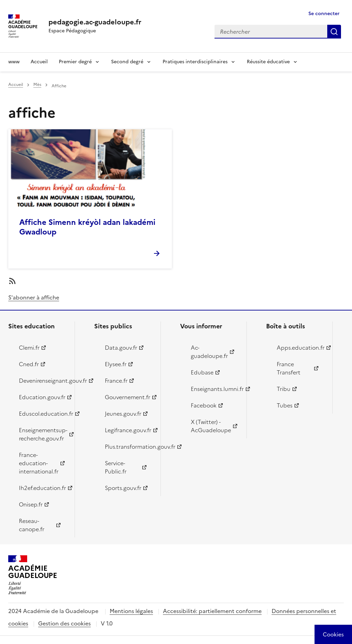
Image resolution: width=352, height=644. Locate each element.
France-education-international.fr (39, 463)
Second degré (127, 62)
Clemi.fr (29, 348)
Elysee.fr (116, 364)
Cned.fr (29, 364)
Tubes (285, 405)
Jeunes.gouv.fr (123, 414)
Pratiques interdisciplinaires (195, 62)
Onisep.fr (31, 504)
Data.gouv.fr (121, 348)
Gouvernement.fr (128, 397)
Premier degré (75, 62)
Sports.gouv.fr (123, 488)
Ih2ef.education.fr (42, 488)
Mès (37, 85)
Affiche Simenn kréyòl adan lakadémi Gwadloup (87, 227)
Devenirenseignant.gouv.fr (43, 381)
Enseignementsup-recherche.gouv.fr (43, 434)
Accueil (39, 62)
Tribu (284, 389)
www (14, 62)
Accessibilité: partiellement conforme (212, 611)
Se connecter (324, 14)
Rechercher (334, 32)
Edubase (202, 372)
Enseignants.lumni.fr (215, 389)
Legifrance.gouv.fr (128, 430)
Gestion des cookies (64, 623)
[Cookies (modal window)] (333, 634)
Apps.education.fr (301, 348)
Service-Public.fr (116, 467)
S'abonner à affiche (34, 297)
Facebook (204, 405)
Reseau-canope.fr (32, 525)
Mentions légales (131, 611)
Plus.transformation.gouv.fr (129, 447)
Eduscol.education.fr (43, 414)
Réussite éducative (268, 62)
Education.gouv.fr (42, 397)
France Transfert (289, 368)
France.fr (116, 381)
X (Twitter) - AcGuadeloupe (211, 426)
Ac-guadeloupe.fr (209, 352)
